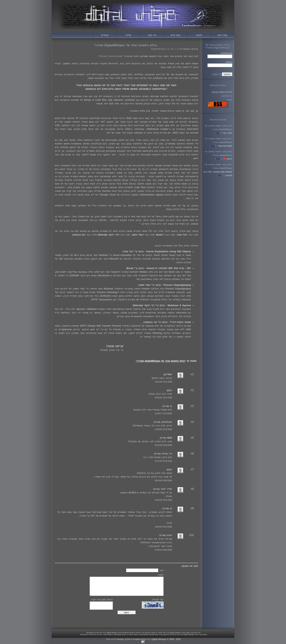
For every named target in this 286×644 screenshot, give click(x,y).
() (218, 133)
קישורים (105, 35)
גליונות (199, 35)
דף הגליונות (227, 96)
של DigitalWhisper (166, 49)
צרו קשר (152, 35)
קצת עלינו (175, 35)
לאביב (229, 100)
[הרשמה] (217, 74)
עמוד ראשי (223, 35)
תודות (128, 35)
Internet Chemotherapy (111, 56)
